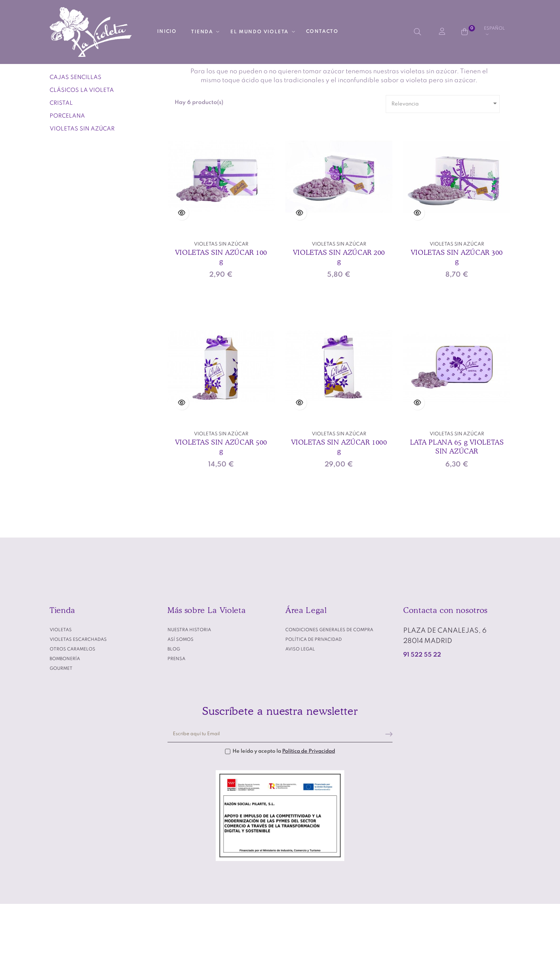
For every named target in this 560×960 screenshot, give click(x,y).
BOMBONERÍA (65, 714)
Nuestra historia (189, 686)
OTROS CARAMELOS (72, 705)
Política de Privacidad (309, 807)
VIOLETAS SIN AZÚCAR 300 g (457, 312)
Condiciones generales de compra (329, 686)
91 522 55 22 (422, 710)
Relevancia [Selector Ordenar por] (445, 159)
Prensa (176, 714)
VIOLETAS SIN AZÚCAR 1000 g (339, 502)
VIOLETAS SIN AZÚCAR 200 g (339, 312)
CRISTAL (61, 159)
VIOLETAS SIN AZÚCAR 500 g (221, 502)
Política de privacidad (314, 695)
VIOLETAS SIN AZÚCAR (82, 184)
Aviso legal (300, 705)
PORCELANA (67, 172)
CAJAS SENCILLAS (76, 133)
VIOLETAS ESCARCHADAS (78, 695)
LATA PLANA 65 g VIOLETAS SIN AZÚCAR (457, 502)
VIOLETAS (67, 109)
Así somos (181, 695)
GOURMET (61, 724)
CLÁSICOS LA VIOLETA (82, 146)
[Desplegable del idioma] (494, 32)
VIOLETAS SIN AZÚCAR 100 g (221, 312)
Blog (174, 705)
